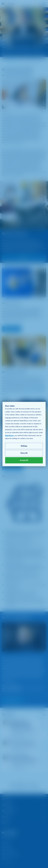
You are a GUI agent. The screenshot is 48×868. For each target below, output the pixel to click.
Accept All (24, 460)
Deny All (24, 453)
